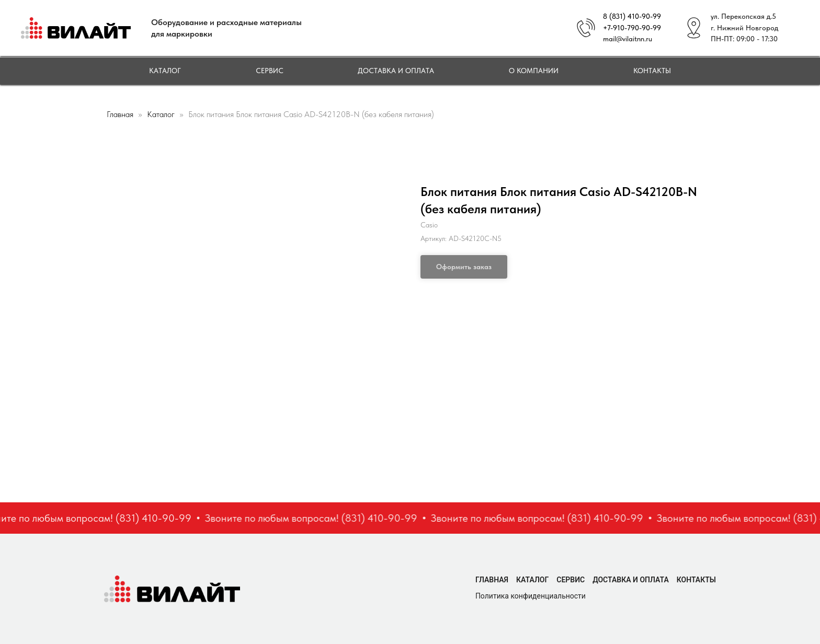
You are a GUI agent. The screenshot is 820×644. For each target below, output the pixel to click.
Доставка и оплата (396, 71)
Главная (120, 114)
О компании (534, 71)
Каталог (165, 71)
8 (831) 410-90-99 (632, 16)
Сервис (270, 71)
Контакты (652, 71)
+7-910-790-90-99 (632, 28)
